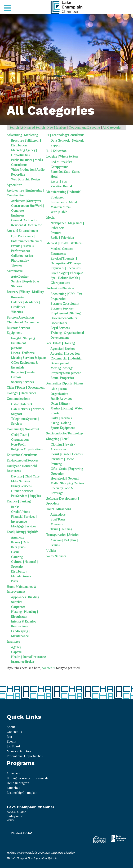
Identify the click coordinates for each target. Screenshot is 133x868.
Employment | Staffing (65, 313)
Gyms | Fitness (60, 404)
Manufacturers (61, 207)
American (18, 537)
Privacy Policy (22, 833)
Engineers (18, 215)
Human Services (22, 491)
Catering (17, 557)
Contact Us (14, 732)
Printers (56, 233)
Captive (16, 652)
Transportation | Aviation (63, 535)
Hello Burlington (18, 783)
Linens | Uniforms (23, 353)
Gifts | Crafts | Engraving (67, 469)
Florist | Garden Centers (67, 454)
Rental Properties (62, 378)
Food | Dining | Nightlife (23, 532)
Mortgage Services (23, 526)
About (11, 727)
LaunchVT (14, 788)
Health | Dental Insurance (28, 657)
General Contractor (24, 220)
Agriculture (14, 185)
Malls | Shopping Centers (67, 483)
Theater (17, 265)
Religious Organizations (27, 449)
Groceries (57, 474)
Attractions (58, 515)
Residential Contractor (26, 225)
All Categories (112, 128)
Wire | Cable (59, 212)
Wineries (17, 312)
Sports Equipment (63, 428)
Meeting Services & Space (28, 358)
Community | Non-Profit (23, 429)
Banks (15, 507)
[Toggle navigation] (8, 8)
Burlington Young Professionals (27, 778)
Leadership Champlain (22, 793)
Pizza (15, 581)
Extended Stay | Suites (65, 172)
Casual (16, 552)
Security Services (22, 382)
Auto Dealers (20, 277)
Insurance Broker (23, 662)
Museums (57, 524)
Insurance (13, 642)
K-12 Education (56, 151)
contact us (48, 668)
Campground (59, 167)
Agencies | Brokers (63, 349)
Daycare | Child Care (25, 476)
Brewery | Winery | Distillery (25, 292)
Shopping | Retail (58, 439)
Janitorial (17, 348)
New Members (57, 128)
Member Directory (19, 751)
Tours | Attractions (59, 509)
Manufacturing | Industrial (64, 192)
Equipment (58, 197)
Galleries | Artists (22, 256)
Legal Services (60, 328)
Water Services (56, 556)
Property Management (66, 373)
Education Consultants (22, 455)
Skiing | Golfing (61, 423)
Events (11, 742)
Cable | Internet (22, 404)
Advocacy (13, 773)
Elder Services (21, 481)
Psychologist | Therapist (67, 273)
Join (9, 737)
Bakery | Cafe (20, 542)
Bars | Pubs (18, 547)
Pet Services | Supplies (26, 496)
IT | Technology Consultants (65, 135)
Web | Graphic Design (25, 179)
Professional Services (60, 288)
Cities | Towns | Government (26, 388)
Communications (18, 399)
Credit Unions (20, 512)
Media (50, 218)
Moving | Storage (62, 368)
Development (60, 363)
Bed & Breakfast (61, 162)
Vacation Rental (61, 186)
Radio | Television (62, 238)
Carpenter (18, 607)
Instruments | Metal (64, 202)
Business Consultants (65, 304)
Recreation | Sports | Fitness (65, 383)
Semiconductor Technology (65, 433)
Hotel (54, 177)
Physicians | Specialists (66, 268)
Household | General (65, 479)
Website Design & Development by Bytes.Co (33, 858)
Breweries (18, 297)
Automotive (15, 271)
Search (14, 128)
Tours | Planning (61, 529)
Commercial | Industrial (66, 358)
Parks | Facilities (61, 418)
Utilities (51, 551)
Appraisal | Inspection (65, 354)
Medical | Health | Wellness (64, 243)
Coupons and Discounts (85, 128)
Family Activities (61, 399)
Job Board (13, 746)
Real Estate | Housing (60, 343)
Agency (16, 647)
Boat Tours (58, 519)
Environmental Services (23, 460)
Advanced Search (33, 128)
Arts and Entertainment (22, 231)
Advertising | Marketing (22, 135)
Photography (20, 261)
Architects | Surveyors (26, 201)
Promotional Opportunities (25, 756)
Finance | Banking (19, 501)
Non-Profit (18, 444)
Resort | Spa (59, 181)
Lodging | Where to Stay (62, 156)
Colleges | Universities (21, 393)
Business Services (62, 308)
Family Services (21, 486)
